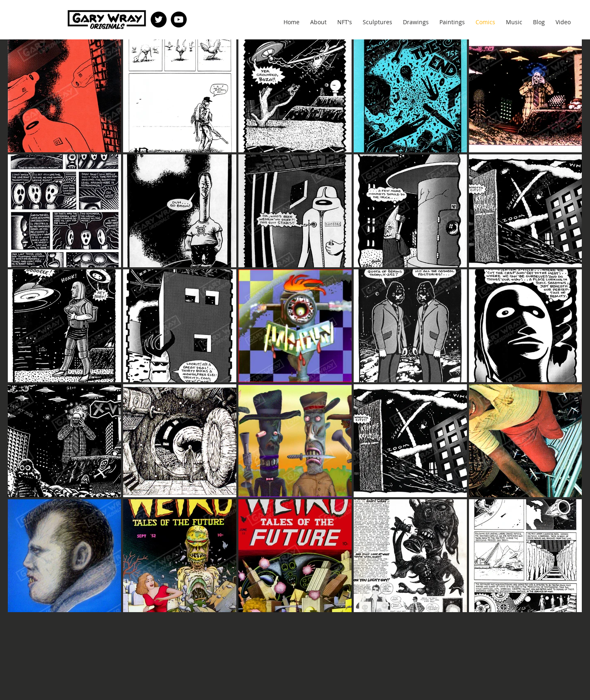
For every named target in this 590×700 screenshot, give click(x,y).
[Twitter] (159, 20)
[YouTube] (179, 20)
